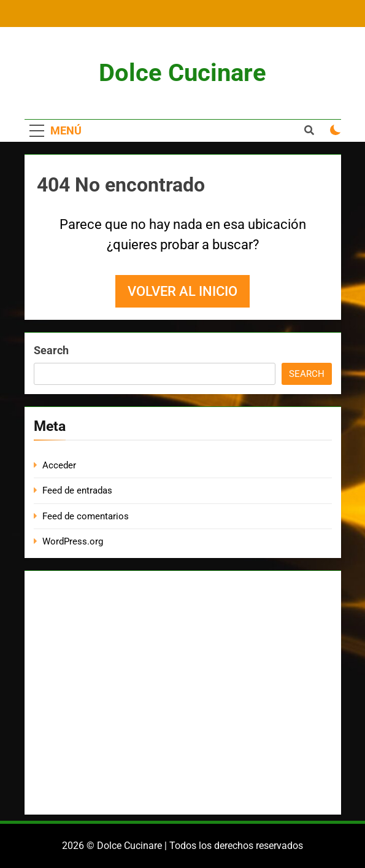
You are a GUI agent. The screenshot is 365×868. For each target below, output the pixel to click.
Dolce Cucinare (182, 73)
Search (51, 350)
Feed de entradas (77, 490)
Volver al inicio (182, 291)
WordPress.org (73, 541)
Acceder (59, 465)
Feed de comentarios (86, 516)
